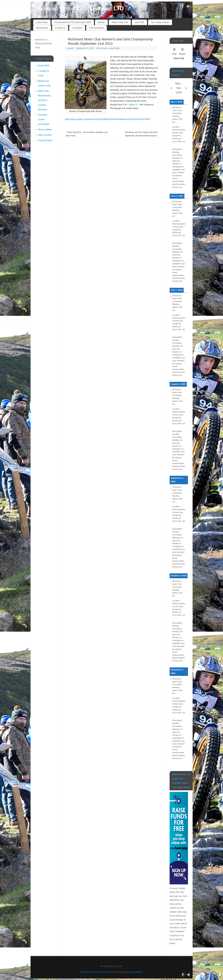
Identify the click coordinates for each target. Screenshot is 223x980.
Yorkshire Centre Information (44, 119)
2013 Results (102, 48)
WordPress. (138, 972)
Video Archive (45, 135)
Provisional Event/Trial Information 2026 (73, 22)
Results (101, 22)
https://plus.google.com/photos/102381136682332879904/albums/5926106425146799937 (108, 119)
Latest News (42, 22)
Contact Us (60, 28)
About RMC (44, 65)
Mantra (127, 972)
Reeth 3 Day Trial (120, 22)
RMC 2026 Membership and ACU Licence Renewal (44, 100)
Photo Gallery (45, 129)
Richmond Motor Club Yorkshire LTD (80, 8)
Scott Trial (139, 22)
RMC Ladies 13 (131, 105)
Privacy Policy (45, 140)
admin (71, 48)
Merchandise (42, 28)
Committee (77, 28)
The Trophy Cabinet (160, 22)
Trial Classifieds (96, 28)
